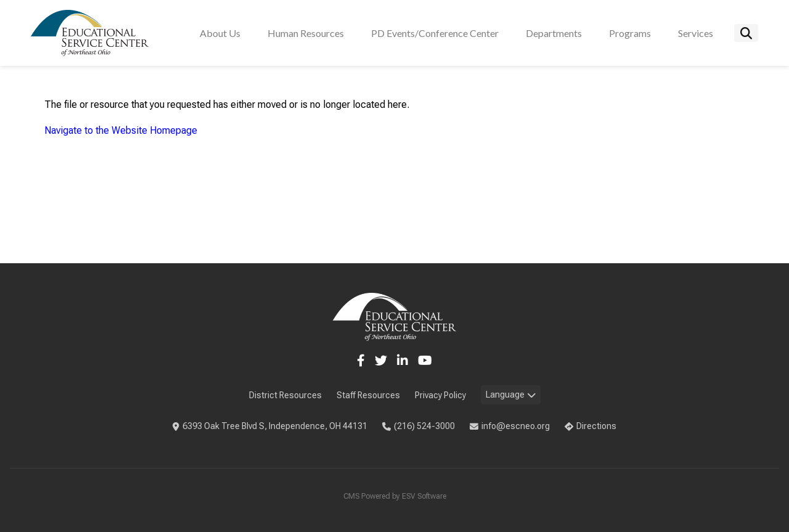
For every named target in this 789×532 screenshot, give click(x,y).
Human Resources (306, 33)
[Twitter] (381, 361)
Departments (554, 33)
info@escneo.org (510, 426)
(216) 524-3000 (419, 426)
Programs (630, 33)
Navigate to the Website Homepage (121, 130)
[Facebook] (361, 361)
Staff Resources (368, 395)
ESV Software (424, 496)
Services (696, 33)
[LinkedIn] (403, 361)
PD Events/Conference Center (435, 33)
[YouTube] (425, 361)
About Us (220, 33)
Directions (591, 426)
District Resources (285, 395)
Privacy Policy (440, 395)
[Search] (746, 33)
